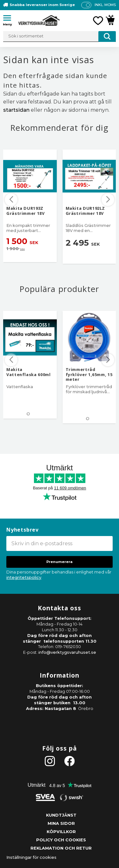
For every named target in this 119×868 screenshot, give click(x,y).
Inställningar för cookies (31, 857)
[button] (10, 19)
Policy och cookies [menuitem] (61, 840)
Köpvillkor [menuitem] (61, 832)
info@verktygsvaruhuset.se (67, 652)
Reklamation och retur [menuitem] (61, 848)
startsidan (16, 110)
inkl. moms (105, 5)
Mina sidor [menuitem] (61, 823)
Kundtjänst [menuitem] (61, 815)
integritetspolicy (24, 577)
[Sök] (107, 36)
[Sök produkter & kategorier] (60, 36)
